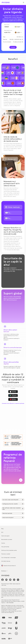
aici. (6, 592)
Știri (2, 532)
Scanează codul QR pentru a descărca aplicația (13, 403)
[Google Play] (13, 396)
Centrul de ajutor (5, 536)
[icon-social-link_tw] (18, 580)
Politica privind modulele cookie (9, 550)
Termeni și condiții (6, 554)
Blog (2, 529)
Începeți (13, 47)
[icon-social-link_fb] (2, 580)
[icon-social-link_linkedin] (14, 580)
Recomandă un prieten (7, 539)
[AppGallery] (13, 399)
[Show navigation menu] (24, 3)
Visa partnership (5, 547)
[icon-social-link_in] (6, 580)
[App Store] (13, 392)
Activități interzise (6, 561)
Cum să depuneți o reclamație (9, 558)
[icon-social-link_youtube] (10, 580)
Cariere (3, 543)
